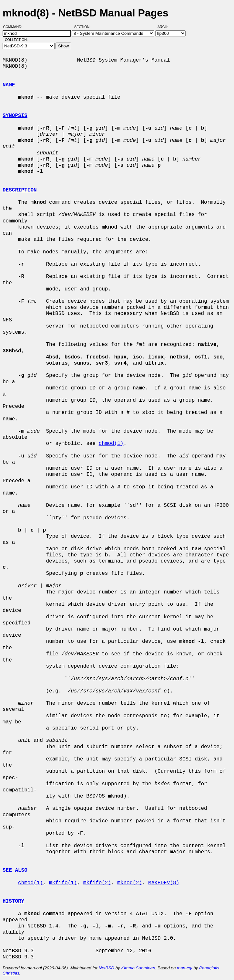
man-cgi (184, 968)
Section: (84, 27)
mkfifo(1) (63, 883)
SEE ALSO (15, 870)
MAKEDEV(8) (164, 883)
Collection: (16, 40)
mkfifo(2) (97, 883)
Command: (15, 27)
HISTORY (13, 901)
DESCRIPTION (20, 190)
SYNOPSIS (15, 116)
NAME (9, 85)
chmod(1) (111, 444)
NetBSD (107, 968)
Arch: (166, 27)
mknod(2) (130, 883)
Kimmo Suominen (138, 968)
